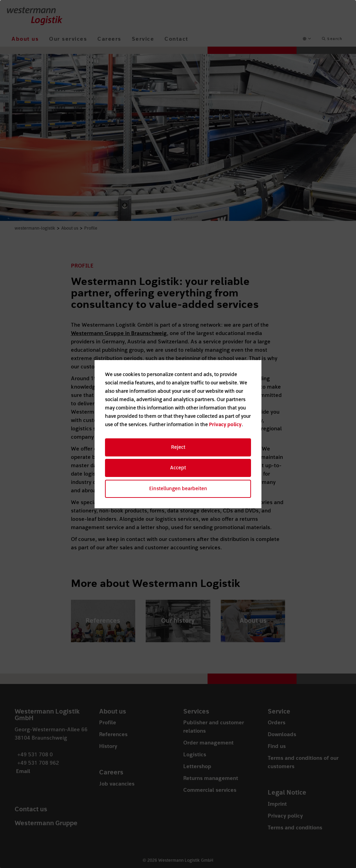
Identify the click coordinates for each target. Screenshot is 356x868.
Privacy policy (225, 425)
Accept (178, 468)
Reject (178, 447)
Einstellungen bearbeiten (178, 489)
